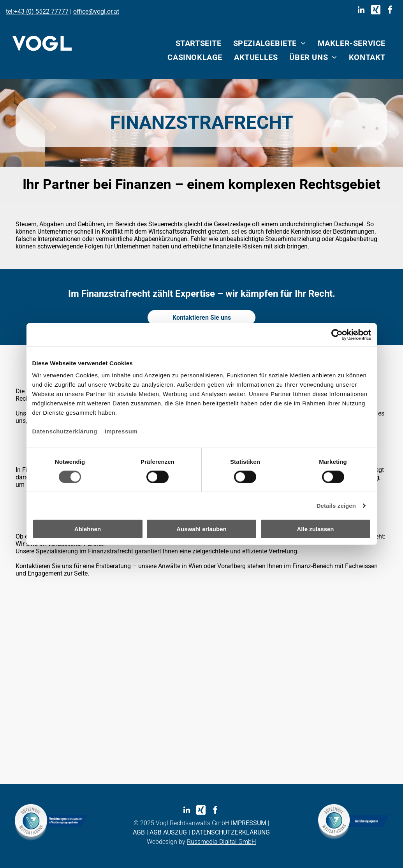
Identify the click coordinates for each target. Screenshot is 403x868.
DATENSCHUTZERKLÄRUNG (231, 832)
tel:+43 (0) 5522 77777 (37, 11)
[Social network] (376, 11)
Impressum (121, 431)
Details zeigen (336, 505)
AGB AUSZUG (168, 832)
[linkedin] (361, 11)
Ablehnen (88, 529)
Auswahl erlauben (201, 529)
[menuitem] (199, 43)
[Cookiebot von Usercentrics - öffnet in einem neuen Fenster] (337, 335)
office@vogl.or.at (96, 11)
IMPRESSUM (249, 823)
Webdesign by (166, 842)
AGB (139, 832)
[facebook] (390, 11)
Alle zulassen (315, 529)
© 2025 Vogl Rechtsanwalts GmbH (181, 823)
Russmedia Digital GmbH (221, 842)
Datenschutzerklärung (65, 431)
